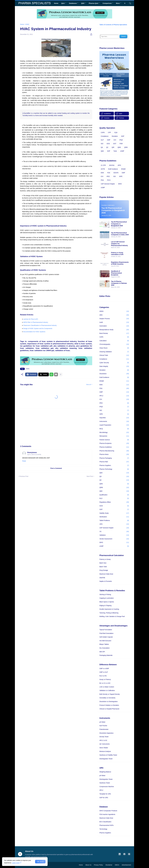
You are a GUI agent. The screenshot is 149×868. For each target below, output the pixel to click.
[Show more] (61, 374)
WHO (120, 184)
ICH (115, 140)
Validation (114, 535)
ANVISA (112, 165)
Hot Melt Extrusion (105, 641)
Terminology (103, 829)
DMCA (117, 865)
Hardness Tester (105, 783)
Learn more (16, 863)
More (118, 3)
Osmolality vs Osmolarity (107, 698)
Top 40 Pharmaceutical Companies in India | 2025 (120, 234)
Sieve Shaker (104, 748)
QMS (119, 147)
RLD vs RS (103, 676)
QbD (83, 3)
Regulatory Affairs (114, 502)
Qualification (114, 495)
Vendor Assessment (114, 539)
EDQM (123, 169)
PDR (121, 144)
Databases (73, 3)
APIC (119, 165)
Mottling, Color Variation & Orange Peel (112, 616)
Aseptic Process (114, 319)
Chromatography (114, 344)
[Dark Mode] (126, 3)
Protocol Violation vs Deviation (109, 705)
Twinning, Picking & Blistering (109, 613)
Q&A (63, 3)
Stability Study (114, 513)
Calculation (114, 341)
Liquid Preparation (114, 425)
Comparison (107, 3)
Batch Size (103, 563)
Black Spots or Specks (107, 602)
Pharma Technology (114, 469)
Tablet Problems (114, 521)
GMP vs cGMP (104, 669)
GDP (123, 136)
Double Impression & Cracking (109, 609)
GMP (109, 140)
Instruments (114, 421)
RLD (114, 498)
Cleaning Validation (114, 352)
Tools (115, 151)
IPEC (108, 176)
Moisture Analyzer (105, 751)
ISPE (121, 176)
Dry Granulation (105, 648)
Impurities (114, 418)
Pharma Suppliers (114, 465)
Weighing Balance (105, 772)
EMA (102, 173)
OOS (108, 144)
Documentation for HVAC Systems (34, 332)
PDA (102, 180)
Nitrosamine (114, 436)
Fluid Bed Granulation (106, 633)
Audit (114, 322)
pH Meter (102, 722)
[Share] (90, 34)
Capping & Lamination (107, 598)
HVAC (27, 24)
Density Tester (104, 737)
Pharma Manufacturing (114, 451)
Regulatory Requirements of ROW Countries (120, 263)
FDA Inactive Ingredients (107, 814)
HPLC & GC (103, 740)
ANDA (114, 311)
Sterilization (114, 517)
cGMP (122, 151)
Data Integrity (114, 366)
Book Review (114, 333)
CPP (109, 132)
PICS (109, 180)
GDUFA (116, 173)
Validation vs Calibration (107, 690)
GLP (102, 140)
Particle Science (114, 440)
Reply (24, 461)
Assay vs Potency (105, 679)
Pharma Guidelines (114, 447)
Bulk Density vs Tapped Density (110, 694)
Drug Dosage (104, 570)
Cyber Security (114, 363)
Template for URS (105, 794)
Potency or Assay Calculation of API (117, 254)
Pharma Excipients (114, 443)
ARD (114, 315)
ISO (102, 144)
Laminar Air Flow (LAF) (31, 319)
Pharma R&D (114, 462)
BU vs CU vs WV (105, 683)
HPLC (114, 396)
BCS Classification (105, 822)
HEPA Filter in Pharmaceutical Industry (36, 322)
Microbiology (114, 433)
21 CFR (103, 165)
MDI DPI (102, 652)
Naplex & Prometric (106, 581)
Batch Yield (103, 567)
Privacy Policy (98, 865)
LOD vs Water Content (107, 687)
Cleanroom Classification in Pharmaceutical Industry (40, 325)
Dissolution (114, 374)
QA (102, 147)
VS (114, 532)
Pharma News (114, 454)
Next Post (90, 476)
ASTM (103, 169)
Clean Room (114, 348)
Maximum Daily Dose (106, 574)
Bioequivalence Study (114, 330)
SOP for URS (104, 798)
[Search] (129, 3)
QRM (126, 147)
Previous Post (24, 476)
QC (107, 147)
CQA (116, 132)
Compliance (105, 136)
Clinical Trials (114, 355)
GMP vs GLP (104, 672)
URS (114, 524)
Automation (114, 326)
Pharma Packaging (114, 458)
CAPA (103, 132)
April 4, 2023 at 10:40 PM (34, 455)
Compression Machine (107, 787)
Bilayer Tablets (104, 644)
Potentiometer (104, 729)
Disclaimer (109, 865)
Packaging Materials (106, 655)
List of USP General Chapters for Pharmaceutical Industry (119, 244)
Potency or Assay (105, 559)
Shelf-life (102, 578)
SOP (109, 151)
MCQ (114, 429)
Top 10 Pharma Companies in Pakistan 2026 (119, 283)
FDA (109, 173)
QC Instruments (105, 744)
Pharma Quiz (94, 3)
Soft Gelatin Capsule (106, 637)
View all (88, 385)
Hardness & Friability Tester (108, 755)
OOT (115, 144)
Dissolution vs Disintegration (109, 701)
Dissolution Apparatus (106, 733)
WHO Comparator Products (108, 811)
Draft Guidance (113, 169)
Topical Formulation (106, 630)
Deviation (115, 136)
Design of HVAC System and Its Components (38, 328)
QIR (113, 147)
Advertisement (126, 865)
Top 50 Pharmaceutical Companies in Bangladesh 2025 (119, 224)
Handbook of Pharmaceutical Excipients (116, 273)
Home (56, 3)
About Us (88, 865)
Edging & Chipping (105, 606)
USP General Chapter (108, 184)
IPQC (121, 140)
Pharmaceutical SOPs (107, 825)
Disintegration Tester (106, 759)
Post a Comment (56, 468)
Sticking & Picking (105, 594)
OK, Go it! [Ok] (40, 862)
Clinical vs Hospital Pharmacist (109, 709)
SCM (114, 506)
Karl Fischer (103, 726)
